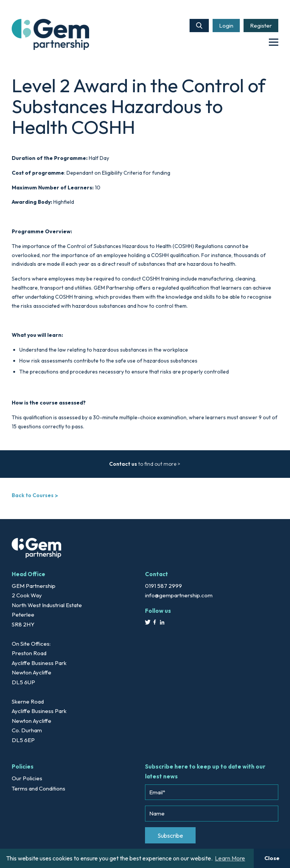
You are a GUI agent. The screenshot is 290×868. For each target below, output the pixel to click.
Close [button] (272, 858)
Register (261, 26)
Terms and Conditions (39, 788)
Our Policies (27, 778)
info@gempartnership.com (179, 595)
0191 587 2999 (164, 586)
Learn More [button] (230, 858)
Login (226, 26)
